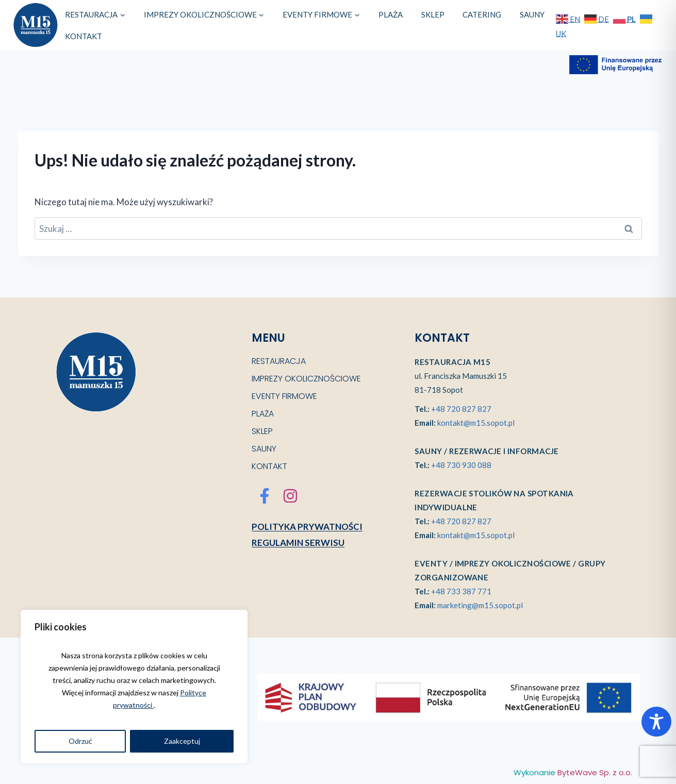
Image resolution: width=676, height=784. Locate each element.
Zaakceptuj (182, 741)
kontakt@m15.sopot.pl (476, 423)
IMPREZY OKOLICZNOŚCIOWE (306, 379)
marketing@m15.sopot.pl (480, 605)
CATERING (482, 14)
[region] (134, 687)
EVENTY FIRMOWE (284, 396)
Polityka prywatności (307, 527)
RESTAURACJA (279, 361)
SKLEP (433, 14)
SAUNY (532, 14)
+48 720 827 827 (461, 409)
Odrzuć (80, 741)
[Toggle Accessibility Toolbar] (656, 722)
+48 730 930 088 (461, 465)
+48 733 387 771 (461, 591)
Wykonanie (573, 772)
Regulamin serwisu (298, 543)
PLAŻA (391, 14)
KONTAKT (84, 36)
